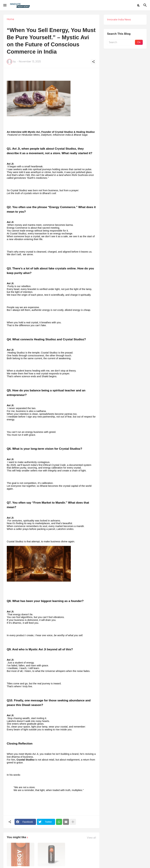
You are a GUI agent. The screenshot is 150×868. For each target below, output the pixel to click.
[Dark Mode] (139, 5)
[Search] (146, 5)
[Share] (93, 62)
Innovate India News (119, 20)
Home (10, 19)
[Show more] (73, 822)
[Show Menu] (5, 5)
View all (91, 838)
